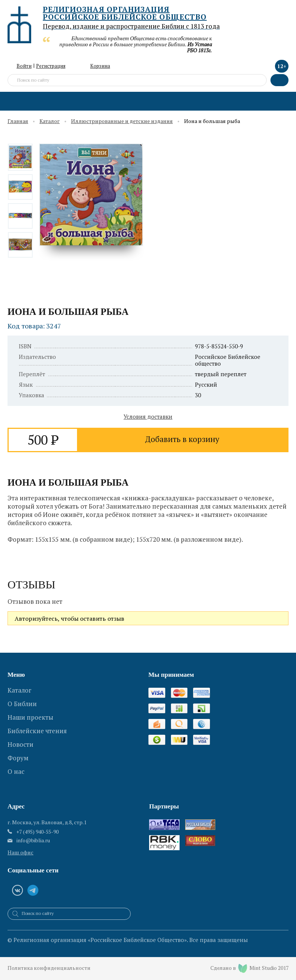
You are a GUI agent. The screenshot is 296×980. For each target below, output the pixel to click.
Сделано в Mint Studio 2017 (249, 968)
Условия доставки (148, 416)
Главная (18, 121)
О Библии (22, 703)
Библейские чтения (37, 728)
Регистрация (51, 66)
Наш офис (20, 852)
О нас (16, 767)
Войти (24, 66)
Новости (20, 741)
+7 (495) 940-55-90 (37, 832)
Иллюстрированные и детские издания (122, 121)
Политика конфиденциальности (49, 969)
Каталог (50, 121)
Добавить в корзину (182, 440)
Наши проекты (30, 715)
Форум (18, 754)
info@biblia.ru (33, 840)
